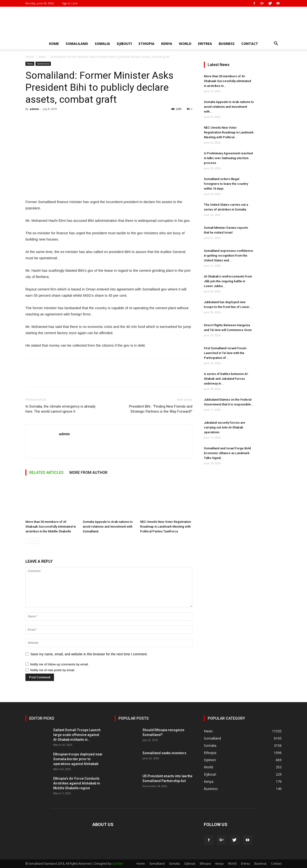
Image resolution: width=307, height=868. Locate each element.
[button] (276, 44)
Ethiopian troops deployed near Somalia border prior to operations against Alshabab (78, 759)
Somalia (102, 44)
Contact (250, 44)
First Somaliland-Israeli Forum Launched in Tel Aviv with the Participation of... (225, 353)
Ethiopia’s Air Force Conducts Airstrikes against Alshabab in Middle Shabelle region (77, 783)
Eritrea (205, 44)
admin (34, 109)
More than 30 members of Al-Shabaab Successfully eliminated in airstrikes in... (227, 81)
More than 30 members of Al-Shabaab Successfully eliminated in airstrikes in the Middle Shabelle (51, 527)
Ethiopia (147, 44)
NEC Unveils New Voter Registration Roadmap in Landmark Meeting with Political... (229, 132)
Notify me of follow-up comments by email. (59, 664)
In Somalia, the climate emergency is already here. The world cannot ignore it (60, 409)
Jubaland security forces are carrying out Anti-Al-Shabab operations (224, 427)
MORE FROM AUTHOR (88, 473)
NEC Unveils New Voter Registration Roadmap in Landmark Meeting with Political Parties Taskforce (165, 527)
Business (227, 44)
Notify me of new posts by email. (53, 670)
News (42, 57)
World (185, 44)
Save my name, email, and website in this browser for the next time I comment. (89, 654)
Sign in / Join (70, 3)
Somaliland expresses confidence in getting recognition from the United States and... (228, 256)
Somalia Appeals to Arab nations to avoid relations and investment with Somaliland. (108, 527)
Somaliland (77, 44)
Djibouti (124, 44)
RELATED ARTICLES (46, 473)
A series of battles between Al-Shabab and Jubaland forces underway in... (226, 379)
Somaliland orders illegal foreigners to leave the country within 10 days (226, 184)
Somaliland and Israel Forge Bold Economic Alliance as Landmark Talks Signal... (227, 453)
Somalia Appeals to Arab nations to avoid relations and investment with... (229, 107)
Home (54, 44)
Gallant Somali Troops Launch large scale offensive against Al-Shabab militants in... (77, 735)
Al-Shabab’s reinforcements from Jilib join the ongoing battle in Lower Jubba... (228, 281)
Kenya (167, 44)
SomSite (118, 864)
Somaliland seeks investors (164, 753)
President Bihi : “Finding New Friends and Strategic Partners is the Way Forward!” (161, 409)
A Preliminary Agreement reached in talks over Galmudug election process (228, 158)
